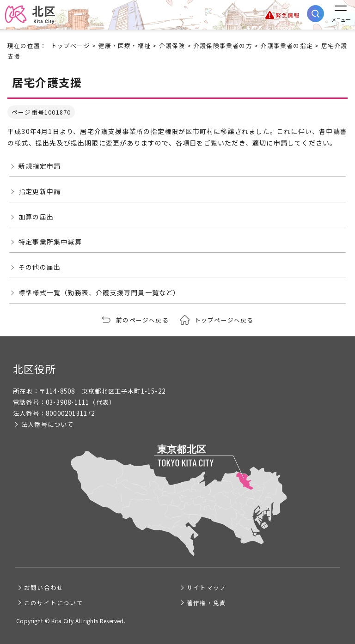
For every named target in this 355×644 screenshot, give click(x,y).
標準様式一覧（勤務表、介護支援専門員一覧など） (99, 292)
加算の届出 (36, 217)
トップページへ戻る (224, 320)
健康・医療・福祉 (124, 46)
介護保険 (172, 46)
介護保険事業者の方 (223, 46)
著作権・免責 (206, 603)
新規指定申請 (40, 166)
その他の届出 (40, 267)
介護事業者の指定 (287, 46)
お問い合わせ (44, 587)
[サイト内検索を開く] (315, 14)
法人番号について (48, 424)
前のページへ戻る (142, 320)
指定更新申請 (40, 191)
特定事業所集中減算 (50, 242)
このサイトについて (54, 603)
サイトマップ (206, 587)
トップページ (70, 46)
